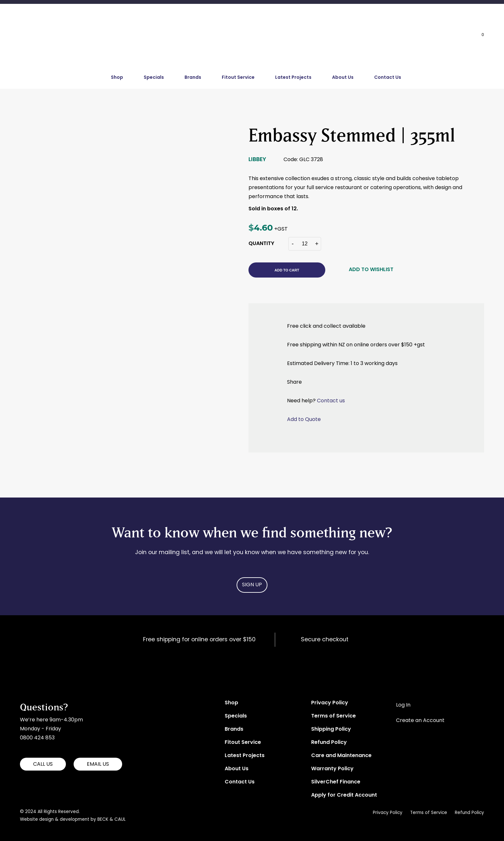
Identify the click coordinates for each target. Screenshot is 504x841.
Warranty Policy (332, 769)
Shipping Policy (331, 729)
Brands (193, 78)
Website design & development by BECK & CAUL (73, 820)
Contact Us (388, 78)
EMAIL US (98, 764)
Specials (154, 78)
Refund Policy (329, 743)
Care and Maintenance (341, 756)
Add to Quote (304, 420)
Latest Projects (293, 78)
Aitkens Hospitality (43, 664)
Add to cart (287, 270)
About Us (343, 78)
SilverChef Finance (336, 782)
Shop (117, 78)
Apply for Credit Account (344, 795)
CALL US (43, 764)
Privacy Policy (330, 703)
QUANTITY (261, 244)
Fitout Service (238, 78)
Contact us (331, 401)
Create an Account (420, 721)
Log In (403, 705)
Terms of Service (333, 716)
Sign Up (252, 585)
